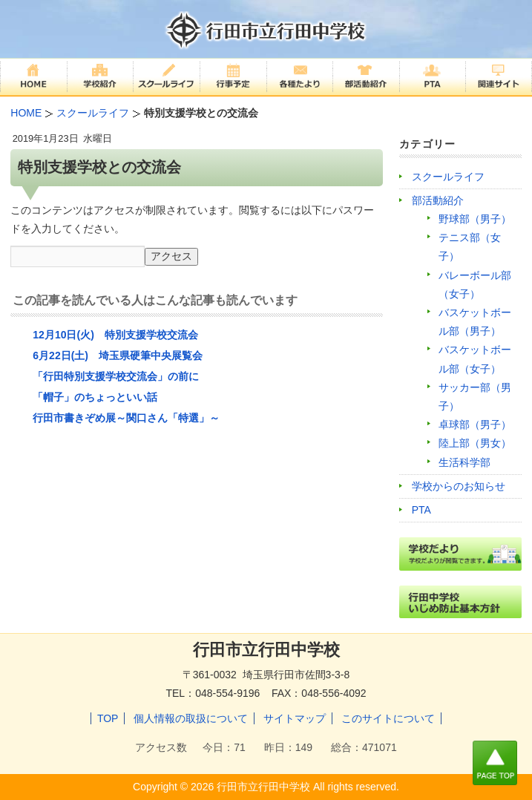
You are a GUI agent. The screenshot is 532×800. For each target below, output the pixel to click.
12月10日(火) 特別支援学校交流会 (115, 335)
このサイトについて (388, 718)
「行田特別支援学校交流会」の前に (116, 376)
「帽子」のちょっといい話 (95, 397)
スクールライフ (448, 177)
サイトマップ (295, 718)
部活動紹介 (438, 200)
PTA (421, 510)
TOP (108, 718)
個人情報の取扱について (191, 718)
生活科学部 (464, 462)
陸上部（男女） (475, 443)
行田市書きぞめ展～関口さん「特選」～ (126, 418)
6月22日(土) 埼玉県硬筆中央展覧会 (118, 355)
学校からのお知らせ (459, 486)
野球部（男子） (475, 219)
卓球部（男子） (475, 424)
